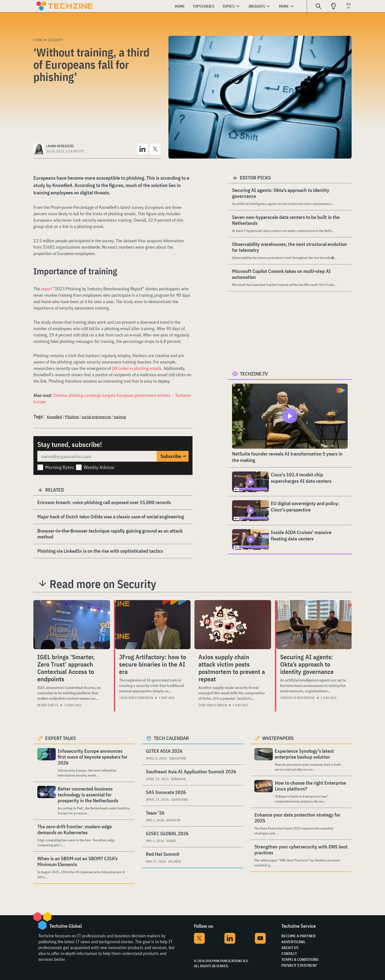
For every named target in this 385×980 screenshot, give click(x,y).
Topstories (204, 6)
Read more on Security (103, 584)
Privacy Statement (299, 965)
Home (180, 6)
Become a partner (299, 936)
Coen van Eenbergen (136, 698)
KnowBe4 (55, 417)
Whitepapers (278, 738)
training (120, 417)
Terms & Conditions (300, 959)
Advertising (293, 942)
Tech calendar (171, 738)
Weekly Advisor (99, 467)
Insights (257, 6)
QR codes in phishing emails (137, 368)
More (284, 6)
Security (55, 40)
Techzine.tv (254, 374)
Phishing (72, 417)
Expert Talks (61, 738)
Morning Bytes (60, 467)
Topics (228, 6)
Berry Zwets (48, 705)
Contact (289, 953)
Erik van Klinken (213, 705)
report (47, 289)
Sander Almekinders (298, 698)
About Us (290, 948)
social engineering (96, 417)
